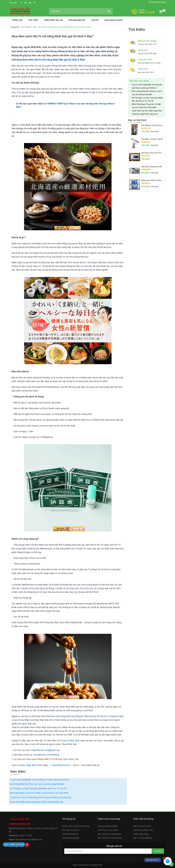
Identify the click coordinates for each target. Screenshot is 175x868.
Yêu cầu (158, 851)
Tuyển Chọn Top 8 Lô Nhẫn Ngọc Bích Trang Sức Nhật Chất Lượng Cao (40, 797)
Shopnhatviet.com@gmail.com (29, 840)
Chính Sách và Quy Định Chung (76, 826)
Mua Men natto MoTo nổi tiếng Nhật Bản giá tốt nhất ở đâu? (53, 36)
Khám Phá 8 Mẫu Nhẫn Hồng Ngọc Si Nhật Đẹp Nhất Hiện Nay (36, 802)
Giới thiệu (33, 20)
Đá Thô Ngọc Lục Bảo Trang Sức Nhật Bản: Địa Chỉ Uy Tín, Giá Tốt (38, 789)
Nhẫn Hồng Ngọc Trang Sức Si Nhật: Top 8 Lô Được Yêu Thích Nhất (39, 793)
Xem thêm (18, 772)
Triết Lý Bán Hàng (141, 834)
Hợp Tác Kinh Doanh (142, 826)
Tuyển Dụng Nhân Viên (143, 830)
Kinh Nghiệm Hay (77, 20)
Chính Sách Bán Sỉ (70, 834)
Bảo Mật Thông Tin (71, 830)
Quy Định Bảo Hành (71, 838)
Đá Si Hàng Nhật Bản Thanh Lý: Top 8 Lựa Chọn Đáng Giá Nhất (37, 784)
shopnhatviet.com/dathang (46, 755)
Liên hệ (95, 20)
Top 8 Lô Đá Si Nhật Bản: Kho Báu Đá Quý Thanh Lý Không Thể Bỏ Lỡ (39, 780)
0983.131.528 (146, 12)
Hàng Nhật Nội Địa (53, 20)
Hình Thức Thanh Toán (108, 830)
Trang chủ (17, 20)
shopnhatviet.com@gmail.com (46, 750)
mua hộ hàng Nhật (71, 741)
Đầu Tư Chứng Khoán (143, 838)
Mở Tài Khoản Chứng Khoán (110, 838)
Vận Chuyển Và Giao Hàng (109, 834)
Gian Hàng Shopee (114, 20)
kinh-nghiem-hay (29, 27)
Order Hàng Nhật (158, 2)
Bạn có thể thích (137, 120)
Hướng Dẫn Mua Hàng (107, 826)
